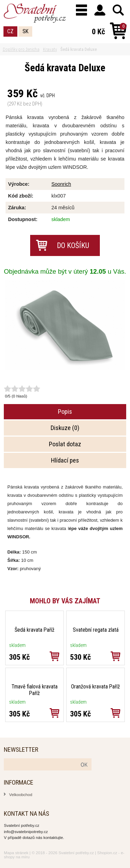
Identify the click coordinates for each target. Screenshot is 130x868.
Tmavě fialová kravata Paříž (34, 690)
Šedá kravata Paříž (34, 630)
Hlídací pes (65, 460)
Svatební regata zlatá (96, 630)
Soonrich (61, 184)
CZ (10, 31)
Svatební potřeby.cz (76, 853)
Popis (65, 412)
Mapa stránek (16, 853)
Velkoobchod (21, 794)
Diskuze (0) (65, 428)
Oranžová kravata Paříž (96, 687)
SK (25, 31)
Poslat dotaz (65, 444)
